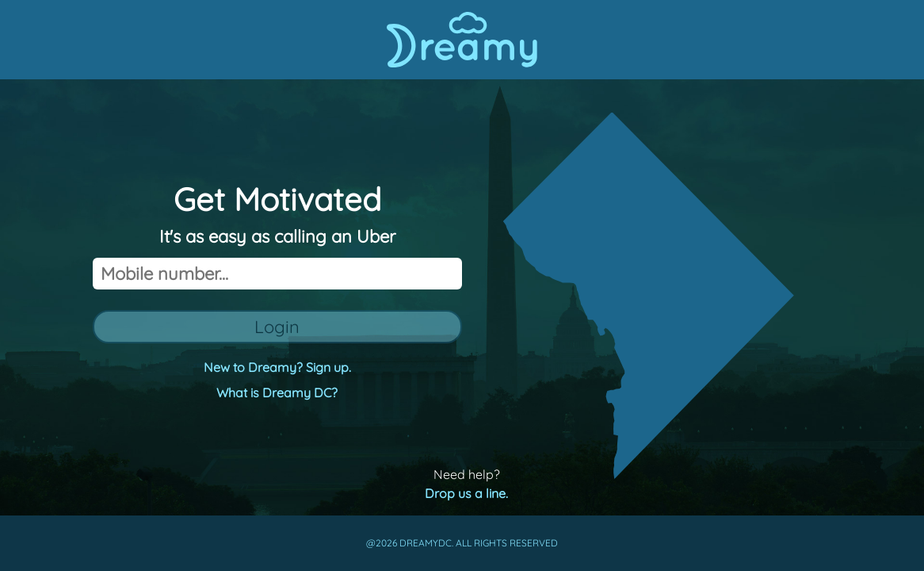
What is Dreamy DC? (277, 393)
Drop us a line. (466, 493)
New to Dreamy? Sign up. (277, 367)
